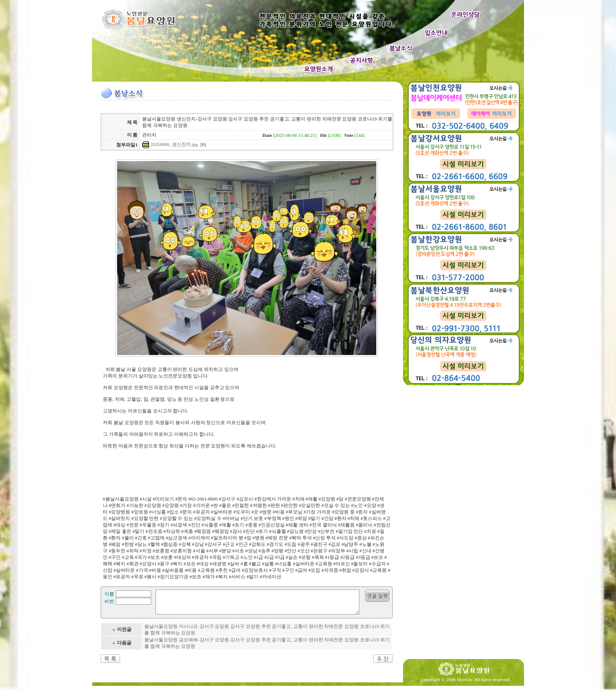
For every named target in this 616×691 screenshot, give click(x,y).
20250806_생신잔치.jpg (174, 144)
